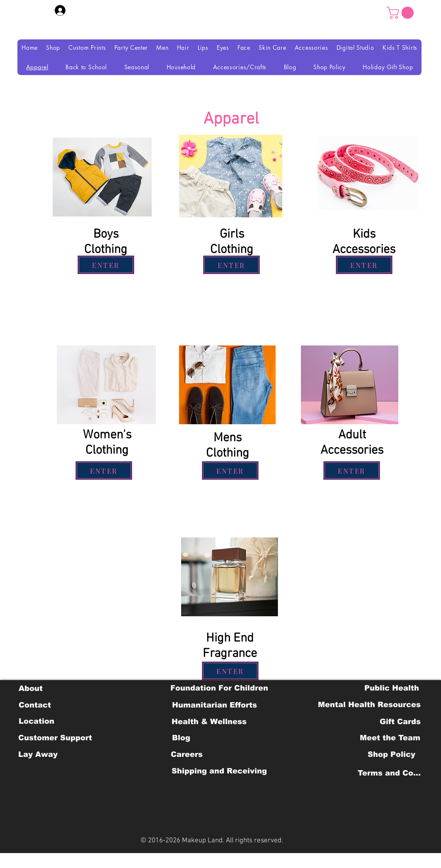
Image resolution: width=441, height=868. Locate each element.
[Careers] (187, 754)
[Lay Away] (38, 754)
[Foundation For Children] (219, 688)
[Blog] (181, 738)
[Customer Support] (55, 738)
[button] (402, 13)
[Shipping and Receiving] (219, 771)
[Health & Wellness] (209, 722)
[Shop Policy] (391, 754)
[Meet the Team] (390, 738)
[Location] (36, 721)
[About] (30, 688)
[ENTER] (106, 265)
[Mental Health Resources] (369, 705)
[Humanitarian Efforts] (214, 705)
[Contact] (35, 705)
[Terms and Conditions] (391, 773)
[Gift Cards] (400, 722)
